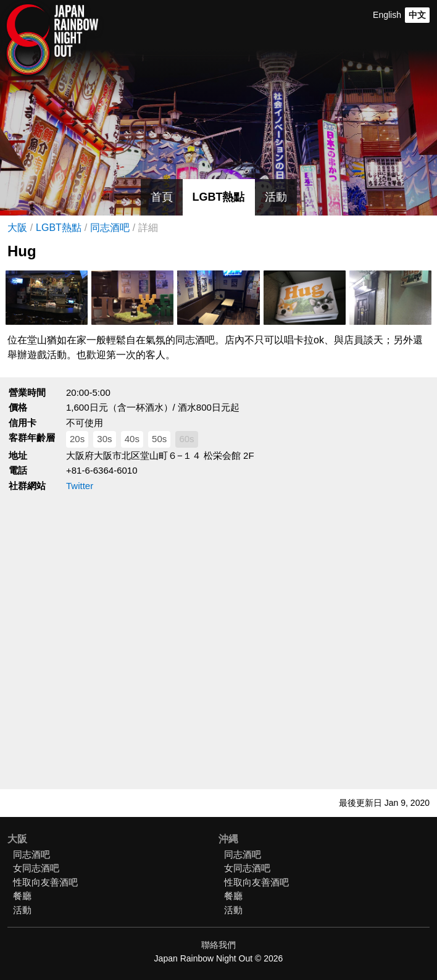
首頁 (162, 197)
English (387, 15)
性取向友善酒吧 (45, 882)
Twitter (80, 486)
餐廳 (22, 896)
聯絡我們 (218, 945)
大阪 (17, 228)
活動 (276, 197)
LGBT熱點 (219, 197)
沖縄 (228, 839)
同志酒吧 (110, 228)
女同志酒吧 (36, 868)
